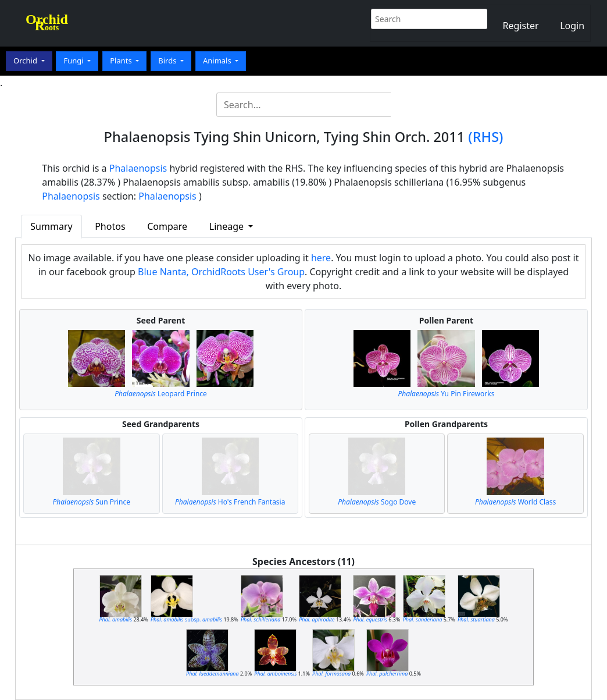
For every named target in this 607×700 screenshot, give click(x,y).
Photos (110, 226)
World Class (515, 502)
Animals (218, 61)
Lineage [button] (228, 226)
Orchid (26, 61)
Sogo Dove (377, 502)
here (321, 258)
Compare (167, 226)
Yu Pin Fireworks (446, 394)
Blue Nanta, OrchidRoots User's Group (221, 272)
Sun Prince (92, 502)
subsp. (186, 619)
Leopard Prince (161, 394)
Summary (51, 226)
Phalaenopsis (138, 168)
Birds (168, 61)
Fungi (74, 61)
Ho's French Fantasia (230, 502)
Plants (122, 61)
